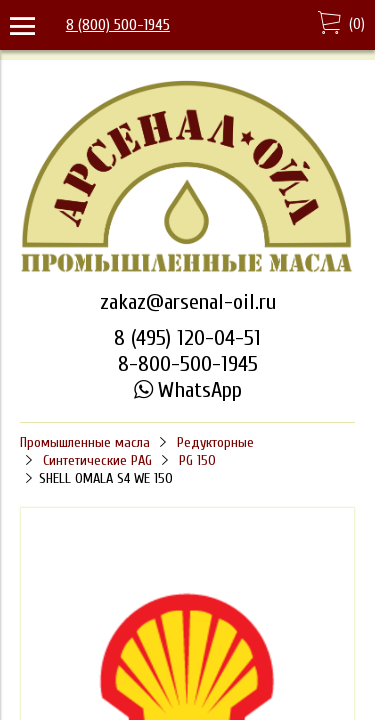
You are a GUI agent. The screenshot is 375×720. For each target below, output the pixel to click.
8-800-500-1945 (188, 364)
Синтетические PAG (97, 460)
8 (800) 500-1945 (118, 25)
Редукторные (215, 442)
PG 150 (197, 460)
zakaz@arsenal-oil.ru (188, 302)
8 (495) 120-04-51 (187, 338)
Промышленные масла (85, 442)
